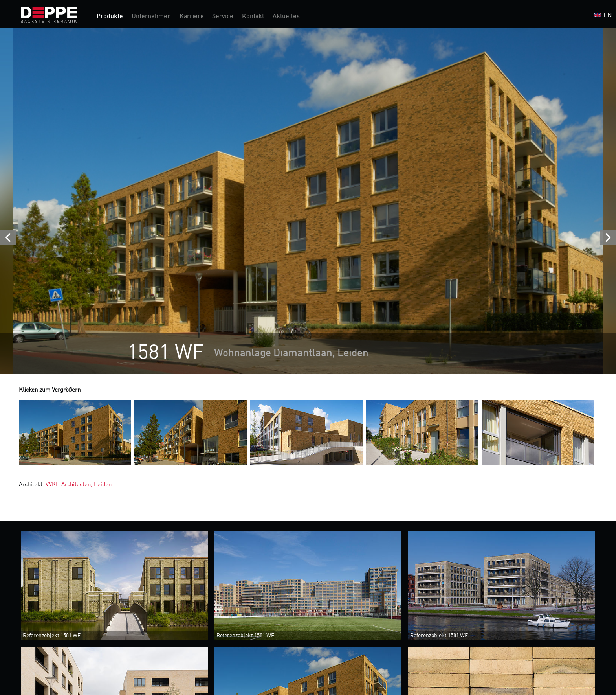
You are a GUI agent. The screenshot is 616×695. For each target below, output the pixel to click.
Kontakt (253, 17)
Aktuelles (286, 17)
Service (223, 17)
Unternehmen (151, 17)
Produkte (110, 17)
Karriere (192, 17)
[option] (308, 201)
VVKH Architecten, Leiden (79, 485)
